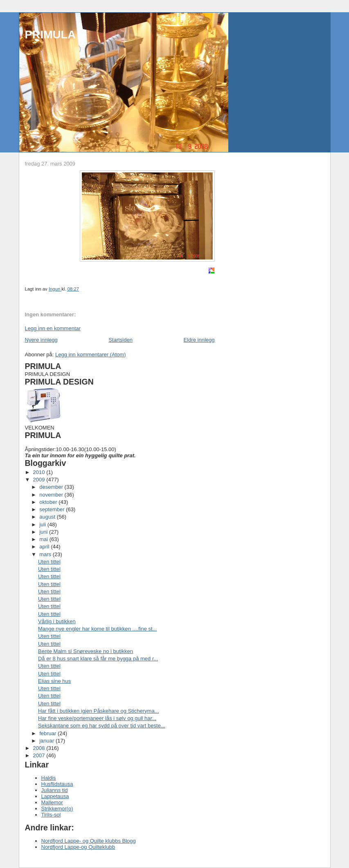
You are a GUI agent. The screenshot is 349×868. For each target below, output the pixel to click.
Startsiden (120, 340)
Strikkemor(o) (57, 809)
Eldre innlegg (199, 340)
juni (44, 532)
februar (48, 733)
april (45, 547)
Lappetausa (55, 796)
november (52, 495)
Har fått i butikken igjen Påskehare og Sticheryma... (99, 711)
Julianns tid (55, 790)
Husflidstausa (57, 784)
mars (46, 554)
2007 (40, 755)
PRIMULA (50, 35)
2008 (40, 748)
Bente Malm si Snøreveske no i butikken (86, 651)
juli (43, 525)
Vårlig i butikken (57, 621)
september (53, 509)
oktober (49, 502)
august (48, 517)
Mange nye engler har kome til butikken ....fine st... (97, 629)
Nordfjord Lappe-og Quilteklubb (78, 847)
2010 (40, 472)
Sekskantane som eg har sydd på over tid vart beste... (102, 726)
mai (44, 539)
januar (47, 741)
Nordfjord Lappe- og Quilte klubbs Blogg (89, 841)
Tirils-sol (51, 815)
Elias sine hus (54, 681)
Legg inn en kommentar (53, 328)
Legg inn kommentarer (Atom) (91, 355)
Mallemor (52, 802)
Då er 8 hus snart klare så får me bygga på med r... (98, 659)
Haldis (49, 778)
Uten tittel (49, 562)
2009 (40, 480)
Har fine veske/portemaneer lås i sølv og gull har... (97, 718)
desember (52, 487)
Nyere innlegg (41, 340)
